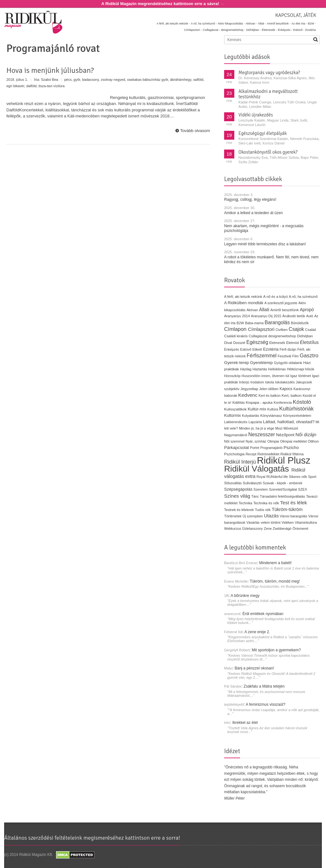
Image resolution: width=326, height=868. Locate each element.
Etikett (257, 349)
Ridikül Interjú (240, 462)
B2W (240, 323)
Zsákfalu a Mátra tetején (264, 686)
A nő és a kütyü (276, 297)
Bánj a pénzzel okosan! (254, 668)
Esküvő (246, 349)
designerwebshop (282, 336)
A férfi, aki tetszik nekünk (243, 297)
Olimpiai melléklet (294, 441)
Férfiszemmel (262, 356)
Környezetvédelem (297, 416)
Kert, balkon (292, 395)
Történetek (233, 516)
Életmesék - (269, 30)
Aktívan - (252, 24)
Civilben (281, 330)
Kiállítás (239, 402)
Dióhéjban (305, 336)
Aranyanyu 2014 (237, 316)
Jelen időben (269, 389)
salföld (198, 80)
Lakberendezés (236, 422)
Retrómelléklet (269, 454)
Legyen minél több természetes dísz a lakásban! (265, 244)
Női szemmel (234, 441)
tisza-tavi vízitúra (52, 86)
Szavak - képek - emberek (282, 483)
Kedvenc (248, 395)
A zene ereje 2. (257, 632)
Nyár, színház (256, 441)
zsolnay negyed (113, 80)
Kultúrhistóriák (296, 409)
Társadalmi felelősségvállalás (282, 496)
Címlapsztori (261, 329)
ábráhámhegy (181, 80)
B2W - (312, 24)
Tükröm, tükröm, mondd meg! (275, 581)
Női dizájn (306, 434)
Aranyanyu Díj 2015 (266, 316)
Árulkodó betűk (294, 316)
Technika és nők (266, 503)
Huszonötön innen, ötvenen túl (266, 376)
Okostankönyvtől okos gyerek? (268, 152)
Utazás (271, 516)
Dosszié (239, 343)
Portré (255, 448)
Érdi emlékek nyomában (263, 614)
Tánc (255, 496)
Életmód (293, 343)
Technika (246, 503)
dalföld (31, 86)
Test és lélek (294, 503)
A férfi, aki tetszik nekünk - (173, 24)
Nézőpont (285, 435)
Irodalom (257, 382)
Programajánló (272, 448)
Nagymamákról (236, 435)
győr (77, 80)
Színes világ (237, 496)
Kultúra (273, 409)
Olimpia (273, 441)
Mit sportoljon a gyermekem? (276, 650)
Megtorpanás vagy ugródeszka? (269, 73)
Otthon (313, 441)
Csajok (296, 329)
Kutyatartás (251, 416)
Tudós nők (263, 510)
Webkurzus (233, 528)
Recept (251, 454)
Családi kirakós (236, 336)
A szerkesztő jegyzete (281, 303)
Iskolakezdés (285, 382)
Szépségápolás (238, 489)
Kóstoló (302, 402)
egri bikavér (15, 86)
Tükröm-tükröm (287, 509)
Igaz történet (301, 376)
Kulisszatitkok (235, 409)
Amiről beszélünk (284, 310)
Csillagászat (258, 336)
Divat (228, 343)
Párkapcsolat (237, 448)
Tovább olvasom (195, 131)
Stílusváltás (233, 483)
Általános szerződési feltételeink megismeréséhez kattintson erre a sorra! (92, 838)
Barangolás (277, 322)
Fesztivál (284, 356)
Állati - (262, 24)
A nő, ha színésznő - (204, 24)
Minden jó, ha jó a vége (257, 428)
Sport (312, 477)
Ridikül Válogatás (258, 469)
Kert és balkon (269, 395)
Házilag (246, 369)
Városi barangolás (294, 516)
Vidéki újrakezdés (256, 115)
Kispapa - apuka (259, 402)
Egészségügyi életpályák (263, 133)
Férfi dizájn (288, 349)
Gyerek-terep (237, 363)
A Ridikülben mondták (244, 303)
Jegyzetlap (249, 389)
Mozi (279, 428)
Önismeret (300, 528)
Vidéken (287, 522)
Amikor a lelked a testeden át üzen (253, 213)
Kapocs (287, 389)
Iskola (270, 382)
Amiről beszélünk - (279, 24)
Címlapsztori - (193, 30)
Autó (310, 316)
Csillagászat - (211, 30)
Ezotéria (311, 30)
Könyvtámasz (271, 416)
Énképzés (232, 349)
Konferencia (283, 402)
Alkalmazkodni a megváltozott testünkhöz (268, 94)
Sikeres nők (298, 477)
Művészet (291, 428)
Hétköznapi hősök (301, 369)
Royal (261, 477)
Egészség (257, 342)
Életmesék (277, 343)
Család (310, 330)
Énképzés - (285, 30)
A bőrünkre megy (245, 596)
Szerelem (261, 489)
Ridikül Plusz (284, 460)
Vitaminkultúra (306, 522)
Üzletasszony (253, 528)
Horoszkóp (232, 376)
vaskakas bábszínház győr (148, 80)
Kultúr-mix (257, 409)
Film (295, 356)
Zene (268, 528)
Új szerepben (253, 516)
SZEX (302, 489)
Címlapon (236, 329)
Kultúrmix (233, 416)
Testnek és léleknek (239, 510)
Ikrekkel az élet (245, 723)
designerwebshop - (233, 30)
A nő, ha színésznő (303, 297)
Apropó (307, 310)
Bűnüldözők (300, 323)
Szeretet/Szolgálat (283, 489)
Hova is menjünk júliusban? (50, 70)
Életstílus (309, 342)
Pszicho (291, 448)
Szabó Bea (50, 80)
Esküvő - (299, 30)
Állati (264, 309)
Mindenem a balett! (275, 563)
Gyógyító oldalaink (288, 363)
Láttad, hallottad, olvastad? (289, 422)
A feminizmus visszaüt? (266, 704)
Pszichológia (234, 454)
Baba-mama (254, 323)
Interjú (244, 382)
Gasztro (309, 356)
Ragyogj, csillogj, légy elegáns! (250, 199)
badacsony (90, 80)
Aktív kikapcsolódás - (231, 24)
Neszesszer (262, 434)
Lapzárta (255, 422)
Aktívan (252, 310)
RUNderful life (277, 477)
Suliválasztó (252, 483)
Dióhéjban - (253, 30)
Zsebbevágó (282, 528)
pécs (68, 80)
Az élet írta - (299, 24)
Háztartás (260, 369)
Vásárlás (253, 522)
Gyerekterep (261, 363)
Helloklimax (277, 369)
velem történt (271, 522)
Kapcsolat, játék (296, 15)
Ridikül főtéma (292, 454)
